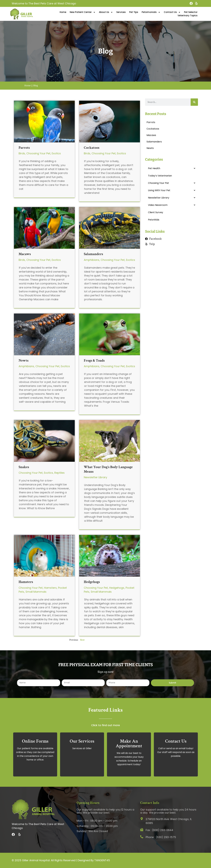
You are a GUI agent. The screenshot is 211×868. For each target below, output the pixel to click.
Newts (24, 361)
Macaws (25, 254)
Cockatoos (92, 148)
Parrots (24, 148)
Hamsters (26, 582)
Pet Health (154, 168)
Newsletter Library (95, 477)
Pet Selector (191, 12)
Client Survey (156, 212)
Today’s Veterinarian (160, 176)
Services (121, 12)
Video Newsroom (158, 205)
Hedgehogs (92, 582)
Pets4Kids (154, 220)
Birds (22, 153)
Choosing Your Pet (38, 153)
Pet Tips (134, 12)
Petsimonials (151, 12)
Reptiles (59, 473)
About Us (106, 12)
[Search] (194, 102)
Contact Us (172, 12)
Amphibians (92, 260)
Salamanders (93, 254)
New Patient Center (83, 12)
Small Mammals (36, 592)
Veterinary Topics (188, 15)
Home (63, 12)
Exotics (56, 153)
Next (82, 640)
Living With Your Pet (159, 190)
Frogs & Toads (94, 361)
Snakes (24, 467)
